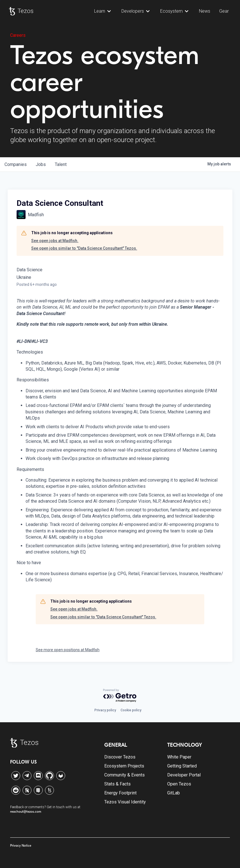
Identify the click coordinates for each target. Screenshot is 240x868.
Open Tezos (179, 784)
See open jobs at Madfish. (55, 241)
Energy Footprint (120, 793)
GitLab (174, 793)
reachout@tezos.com (26, 812)
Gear (224, 11)
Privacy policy (105, 710)
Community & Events (124, 775)
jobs (41, 164)
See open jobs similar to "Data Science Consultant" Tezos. (84, 248)
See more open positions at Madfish (68, 650)
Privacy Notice (21, 846)
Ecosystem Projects (124, 766)
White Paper (179, 757)
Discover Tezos (120, 757)
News (205, 11)
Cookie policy (131, 710)
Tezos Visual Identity (125, 802)
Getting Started (182, 766)
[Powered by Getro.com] (120, 696)
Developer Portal (184, 775)
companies (16, 164)
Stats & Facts (117, 784)
